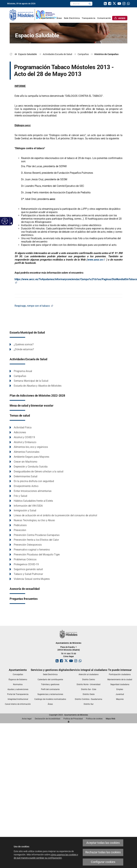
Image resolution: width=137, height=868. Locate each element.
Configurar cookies (103, 862)
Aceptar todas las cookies (103, 843)
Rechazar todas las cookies (103, 852)
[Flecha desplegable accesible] (10, 223)
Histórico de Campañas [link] (106, 54)
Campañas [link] (83, 54)
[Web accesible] (4, 221)
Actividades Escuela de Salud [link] (57, 54)
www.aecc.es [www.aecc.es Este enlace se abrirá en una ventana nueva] (96, 260)
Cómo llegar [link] (68, 656)
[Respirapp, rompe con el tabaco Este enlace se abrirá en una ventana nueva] (34, 306)
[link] (33, 14)
